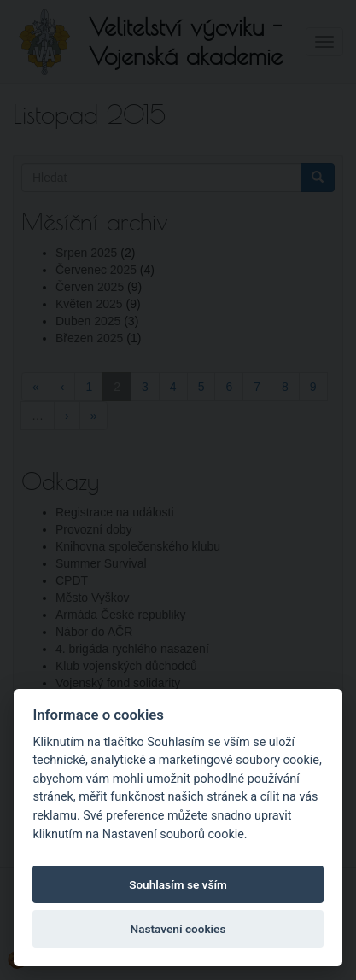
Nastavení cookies (178, 929)
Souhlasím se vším (178, 884)
